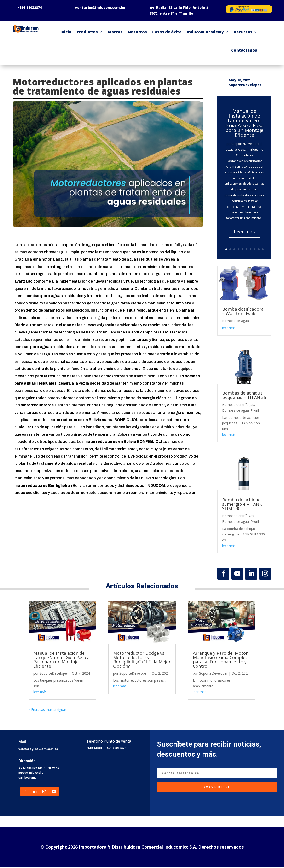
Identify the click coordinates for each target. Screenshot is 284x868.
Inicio (66, 32)
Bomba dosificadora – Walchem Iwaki (243, 311)
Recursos (243, 32)
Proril (255, 410)
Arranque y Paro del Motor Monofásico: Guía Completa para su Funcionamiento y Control (221, 660)
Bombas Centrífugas (238, 405)
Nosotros (137, 32)
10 (263, 249)
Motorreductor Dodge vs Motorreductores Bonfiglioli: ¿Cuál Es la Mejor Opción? (142, 660)
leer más (229, 328)
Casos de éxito (167, 32)
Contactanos (244, 50)
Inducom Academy (205, 32)
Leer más (244, 232)
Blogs (254, 149)
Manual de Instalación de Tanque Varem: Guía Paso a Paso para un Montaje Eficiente (244, 123)
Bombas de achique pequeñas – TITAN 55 (244, 395)
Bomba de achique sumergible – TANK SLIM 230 (242, 504)
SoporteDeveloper (246, 144)
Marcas (115, 32)
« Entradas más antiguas (48, 710)
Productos (87, 32)
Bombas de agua (235, 321)
